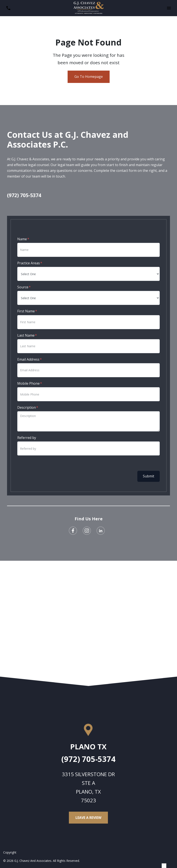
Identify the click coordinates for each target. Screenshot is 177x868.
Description (27, 407)
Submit (149, 476)
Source (23, 287)
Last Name (26, 335)
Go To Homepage (89, 77)
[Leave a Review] (88, 818)
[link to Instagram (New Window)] (87, 531)
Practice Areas (29, 263)
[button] (169, 8)
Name (22, 239)
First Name (26, 311)
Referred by (27, 438)
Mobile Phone (28, 383)
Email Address (28, 359)
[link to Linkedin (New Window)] (101, 531)
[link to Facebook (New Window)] (73, 531)
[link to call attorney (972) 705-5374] (8, 8)
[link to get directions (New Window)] (88, 748)
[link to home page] (89, 8)
